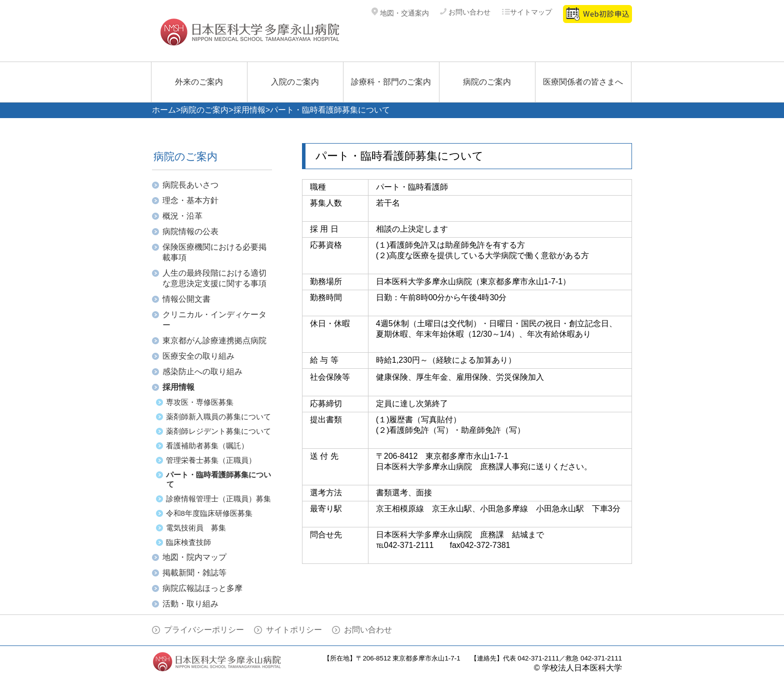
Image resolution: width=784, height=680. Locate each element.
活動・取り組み (190, 604)
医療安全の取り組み (198, 356)
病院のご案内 (487, 82)
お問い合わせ (465, 12)
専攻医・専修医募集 (200, 402)
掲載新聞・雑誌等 (194, 573)
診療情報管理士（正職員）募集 (218, 499)
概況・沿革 (182, 216)
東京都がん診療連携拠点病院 (214, 341)
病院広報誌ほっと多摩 (202, 588)
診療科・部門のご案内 (391, 82)
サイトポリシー (294, 630)
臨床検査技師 (188, 542)
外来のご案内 (199, 82)
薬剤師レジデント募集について (218, 431)
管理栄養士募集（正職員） (211, 460)
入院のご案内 (295, 82)
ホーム (164, 110)
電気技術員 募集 (196, 528)
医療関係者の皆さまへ (583, 82)
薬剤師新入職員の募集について (218, 417)
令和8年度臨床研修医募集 (209, 513)
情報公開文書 (186, 299)
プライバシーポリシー (204, 630)
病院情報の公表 (190, 231)
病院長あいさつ (190, 185)
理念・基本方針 (190, 200)
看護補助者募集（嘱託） (207, 446)
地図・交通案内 (400, 13)
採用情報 (249, 110)
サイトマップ (527, 12)
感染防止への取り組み (202, 372)
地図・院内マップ (194, 557)
